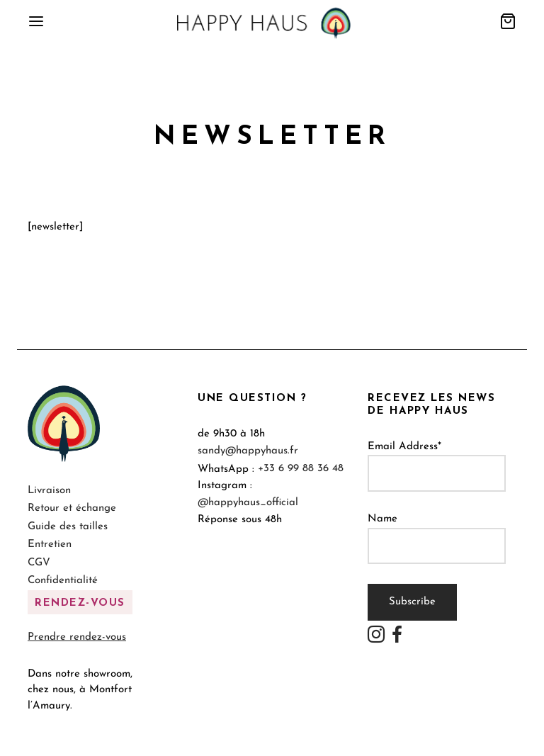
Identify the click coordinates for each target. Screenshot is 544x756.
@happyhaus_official (248, 503)
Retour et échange (72, 508)
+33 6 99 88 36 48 (301, 469)
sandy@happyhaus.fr (248, 451)
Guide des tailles (68, 527)
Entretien (50, 545)
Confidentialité (63, 581)
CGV (39, 563)
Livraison (49, 491)
